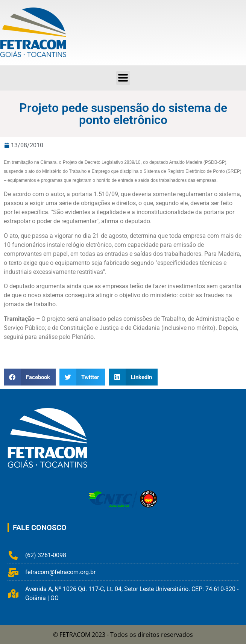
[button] (123, 78)
